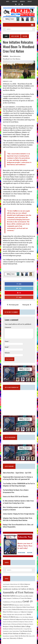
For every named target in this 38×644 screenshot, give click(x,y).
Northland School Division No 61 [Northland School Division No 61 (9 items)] (16, 629)
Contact (30, 1)
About (8, 1)
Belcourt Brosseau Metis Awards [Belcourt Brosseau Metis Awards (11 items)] (24, 596)
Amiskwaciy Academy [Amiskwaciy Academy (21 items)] (10, 589)
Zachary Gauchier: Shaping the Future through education (19, 514)
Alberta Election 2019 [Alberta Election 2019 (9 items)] (15, 584)
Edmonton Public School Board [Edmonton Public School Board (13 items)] (25, 607)
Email (7, 347)
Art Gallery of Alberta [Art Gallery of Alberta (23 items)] (26, 589)
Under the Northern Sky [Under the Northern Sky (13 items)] (22, 636)
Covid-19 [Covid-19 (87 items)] (28, 601)
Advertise (22, 1)
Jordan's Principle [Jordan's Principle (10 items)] (7, 615)
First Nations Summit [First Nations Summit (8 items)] (28, 610)
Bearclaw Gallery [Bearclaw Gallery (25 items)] (9, 596)
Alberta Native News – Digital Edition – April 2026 (17, 473)
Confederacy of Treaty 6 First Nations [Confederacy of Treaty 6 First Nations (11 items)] (22, 598)
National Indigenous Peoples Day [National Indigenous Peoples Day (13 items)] (20, 619)
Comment (8, 327)
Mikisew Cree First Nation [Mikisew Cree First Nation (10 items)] (22, 617)
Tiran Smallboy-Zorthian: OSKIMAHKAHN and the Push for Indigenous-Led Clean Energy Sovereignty (19, 485)
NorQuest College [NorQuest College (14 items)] (8, 626)
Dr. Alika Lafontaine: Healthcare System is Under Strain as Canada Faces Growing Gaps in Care (18, 502)
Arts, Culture (15, 36)
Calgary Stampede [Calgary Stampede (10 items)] (7, 598)
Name (7, 341)
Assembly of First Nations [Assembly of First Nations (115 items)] (18, 592)
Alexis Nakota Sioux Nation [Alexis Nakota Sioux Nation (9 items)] (14, 587)
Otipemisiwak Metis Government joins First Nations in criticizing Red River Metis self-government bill (18, 478)
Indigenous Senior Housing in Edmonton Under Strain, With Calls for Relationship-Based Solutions (18, 519)
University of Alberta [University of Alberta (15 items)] (16, 638)
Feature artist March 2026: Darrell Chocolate (16, 497)
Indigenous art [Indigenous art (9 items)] (17, 612)
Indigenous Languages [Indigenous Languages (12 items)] (27, 612)
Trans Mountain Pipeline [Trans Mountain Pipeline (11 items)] (26, 631)
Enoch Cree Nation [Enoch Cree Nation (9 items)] (7, 610)
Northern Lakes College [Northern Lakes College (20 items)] (22, 626)
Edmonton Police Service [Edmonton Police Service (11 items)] (9, 607)
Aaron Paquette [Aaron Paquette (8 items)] (6, 584)
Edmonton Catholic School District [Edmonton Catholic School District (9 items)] (22, 605)
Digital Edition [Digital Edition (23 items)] (8, 605)
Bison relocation (15, 56)
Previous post (13, 305)
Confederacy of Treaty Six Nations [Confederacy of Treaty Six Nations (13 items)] (13, 602)
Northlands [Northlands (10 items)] (6, 629)
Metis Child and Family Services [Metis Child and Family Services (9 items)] (19, 615)
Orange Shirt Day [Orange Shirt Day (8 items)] (28, 629)
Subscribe (15, 1)
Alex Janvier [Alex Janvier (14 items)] (25, 586)
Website (7, 353)
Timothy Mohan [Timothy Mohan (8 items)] (16, 631)
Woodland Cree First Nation (12, 59)
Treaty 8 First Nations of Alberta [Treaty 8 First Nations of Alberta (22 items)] (14, 633)
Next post (27, 305)
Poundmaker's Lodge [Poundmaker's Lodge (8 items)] (7, 631)
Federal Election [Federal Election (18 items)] (17, 609)
